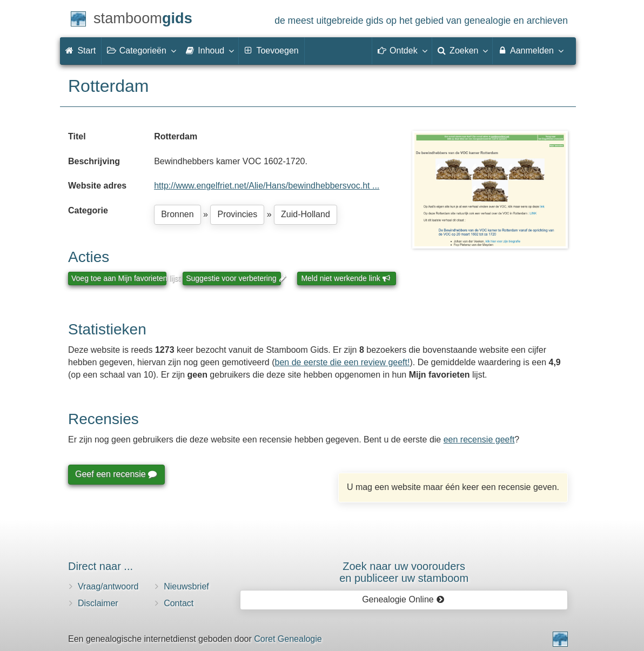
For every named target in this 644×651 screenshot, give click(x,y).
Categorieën (141, 50)
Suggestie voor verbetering (233, 278)
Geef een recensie (116, 474)
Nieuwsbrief (186, 586)
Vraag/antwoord (108, 586)
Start (81, 51)
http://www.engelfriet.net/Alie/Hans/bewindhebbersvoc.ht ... (267, 186)
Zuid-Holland (306, 214)
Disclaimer (98, 603)
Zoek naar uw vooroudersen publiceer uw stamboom (404, 572)
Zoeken (462, 50)
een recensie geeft (479, 439)
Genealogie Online (403, 599)
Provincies (237, 214)
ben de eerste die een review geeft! (343, 362)
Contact (179, 603)
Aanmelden (530, 50)
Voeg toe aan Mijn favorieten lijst (119, 278)
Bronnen (177, 214)
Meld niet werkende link (346, 278)
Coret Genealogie (288, 639)
